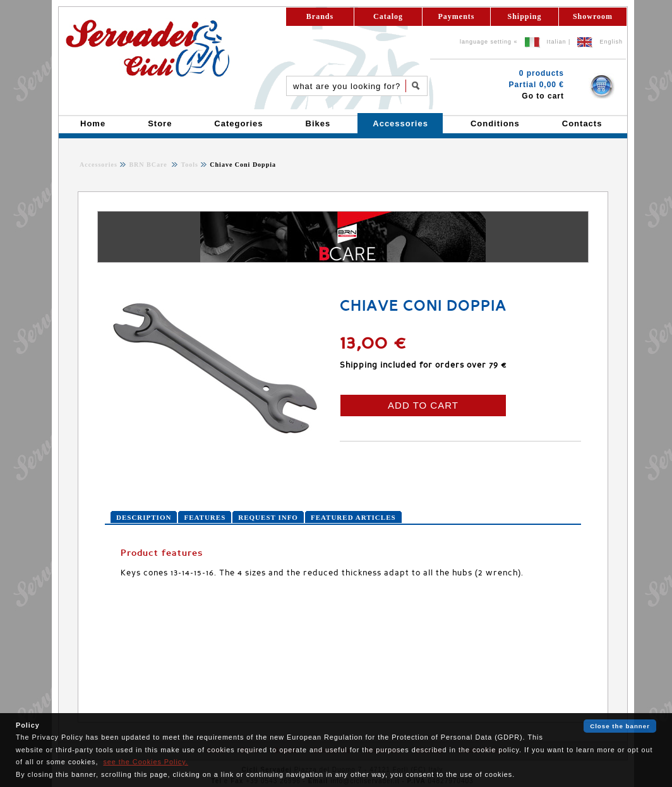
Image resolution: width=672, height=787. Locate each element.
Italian (557, 42)
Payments (457, 16)
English (611, 42)
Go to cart (543, 96)
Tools (189, 165)
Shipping (524, 16)
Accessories (99, 165)
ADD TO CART (423, 405)
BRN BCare (149, 165)
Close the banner (620, 726)
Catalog (388, 16)
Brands (320, 16)
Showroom (593, 16)
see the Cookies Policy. (145, 762)
